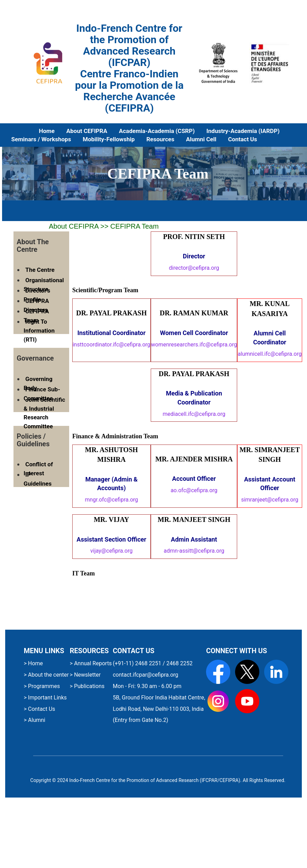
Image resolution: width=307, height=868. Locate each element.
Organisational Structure (44, 285)
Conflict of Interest (38, 469)
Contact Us (243, 139)
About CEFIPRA (87, 131)
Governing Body (38, 383)
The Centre (40, 270)
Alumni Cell (201, 139)
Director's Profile (37, 295)
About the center (48, 675)
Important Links (47, 698)
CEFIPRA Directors (36, 305)
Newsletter (87, 675)
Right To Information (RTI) (39, 330)
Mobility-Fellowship (109, 139)
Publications (89, 686)
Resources (160, 139)
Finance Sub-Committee (42, 394)
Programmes (43, 686)
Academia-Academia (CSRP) (157, 131)
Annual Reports (92, 663)
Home (47, 131)
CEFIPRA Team (36, 316)
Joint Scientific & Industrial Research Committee (44, 413)
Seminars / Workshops (41, 139)
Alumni (36, 720)
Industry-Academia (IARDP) (243, 131)
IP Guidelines (38, 479)
